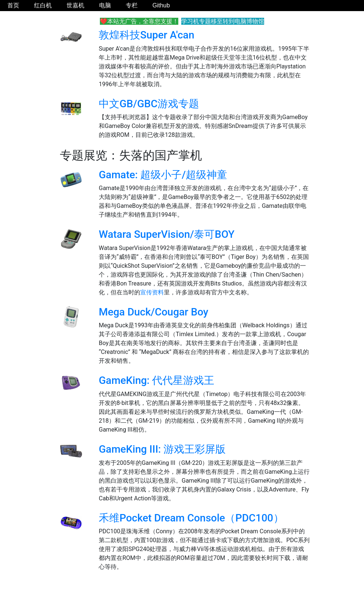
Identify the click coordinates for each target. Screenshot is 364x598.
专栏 (132, 5)
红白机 (43, 5)
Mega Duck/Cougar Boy (154, 312)
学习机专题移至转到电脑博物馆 (223, 21)
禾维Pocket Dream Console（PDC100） (191, 518)
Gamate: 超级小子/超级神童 (163, 175)
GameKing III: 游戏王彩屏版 (162, 449)
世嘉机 (75, 5)
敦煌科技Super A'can (146, 35)
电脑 (105, 5)
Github (161, 5)
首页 (13, 5)
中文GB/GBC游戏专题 (149, 104)
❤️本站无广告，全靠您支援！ (139, 21)
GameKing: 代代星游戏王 (156, 380)
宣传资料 (152, 292)
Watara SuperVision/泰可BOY (167, 234)
